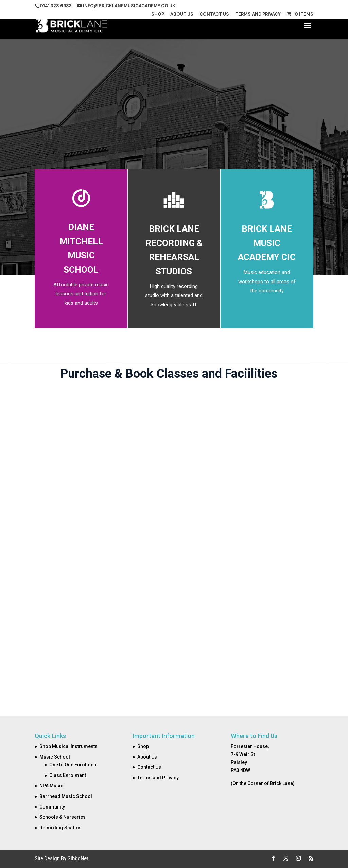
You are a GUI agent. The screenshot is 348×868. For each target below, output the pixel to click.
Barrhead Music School (66, 796)
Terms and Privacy (258, 14)
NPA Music (51, 786)
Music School (55, 757)
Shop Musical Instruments (68, 746)
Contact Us (214, 14)
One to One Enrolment (73, 765)
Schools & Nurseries (63, 817)
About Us (182, 14)
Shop (158, 14)
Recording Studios (60, 828)
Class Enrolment (68, 775)
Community (52, 807)
